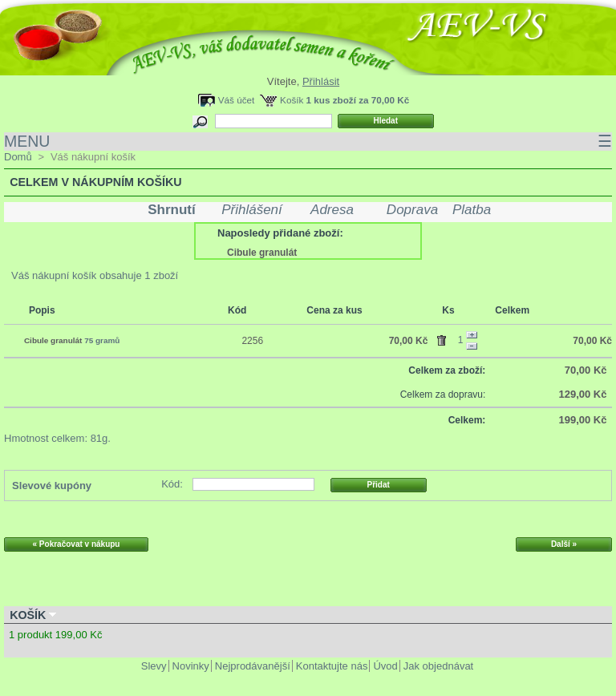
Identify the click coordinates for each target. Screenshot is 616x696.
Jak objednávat (438, 666)
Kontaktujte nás (332, 666)
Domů (18, 157)
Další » (564, 544)
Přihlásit (321, 81)
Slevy (154, 666)
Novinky (191, 666)
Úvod (385, 666)
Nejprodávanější (253, 666)
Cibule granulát (262, 253)
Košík (292, 100)
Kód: (172, 484)
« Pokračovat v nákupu (77, 544)
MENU (308, 142)
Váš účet (236, 100)
